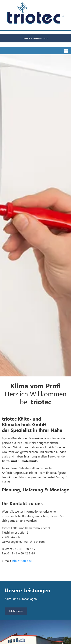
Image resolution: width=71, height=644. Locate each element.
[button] (66, 51)
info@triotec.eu (22, 561)
